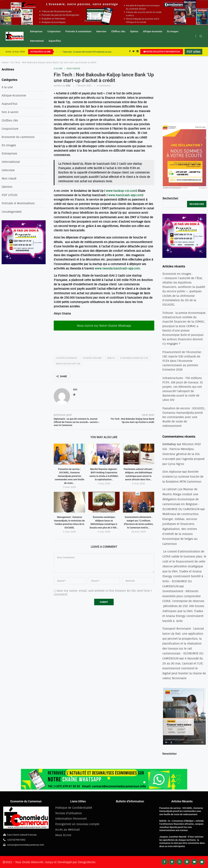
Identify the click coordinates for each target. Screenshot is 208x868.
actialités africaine (92, 358)
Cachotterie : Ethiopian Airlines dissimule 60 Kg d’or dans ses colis (92, 52)
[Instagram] (179, 862)
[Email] (202, 862)
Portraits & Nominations (18, 203)
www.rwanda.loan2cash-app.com (117, 268)
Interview (101, 31)
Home (5, 62)
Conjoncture (54, 31)
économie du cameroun (18, 137)
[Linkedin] (138, 52)
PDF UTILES (10, 195)
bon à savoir (73, 69)
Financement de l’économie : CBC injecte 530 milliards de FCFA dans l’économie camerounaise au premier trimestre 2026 (182, 361)
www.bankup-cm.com (121, 191)
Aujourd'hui (9, 104)
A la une (58, 69)
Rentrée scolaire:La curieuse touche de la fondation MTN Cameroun (183, 477)
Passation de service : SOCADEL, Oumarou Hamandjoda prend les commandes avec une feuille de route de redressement (184, 417)
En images (173, 31)
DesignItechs (87, 862)
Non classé (9, 178)
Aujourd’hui (55, 41)
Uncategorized (12, 212)
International (37, 41)
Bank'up (111, 358)
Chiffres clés (118, 31)
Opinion (134, 31)
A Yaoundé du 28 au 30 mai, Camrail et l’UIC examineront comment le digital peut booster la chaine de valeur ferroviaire (184, 668)
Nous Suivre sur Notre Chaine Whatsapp (104, 326)
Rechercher (170, 198)
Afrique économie (153, 31)
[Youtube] (194, 862)
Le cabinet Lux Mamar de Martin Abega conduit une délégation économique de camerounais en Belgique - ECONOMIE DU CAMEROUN (181, 499)
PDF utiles (193, 52)
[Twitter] (134, 52)
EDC (68, 86)
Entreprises (36, 31)
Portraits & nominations (78, 31)
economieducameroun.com (134, 358)
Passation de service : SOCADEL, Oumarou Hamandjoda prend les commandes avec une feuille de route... (69, 476)
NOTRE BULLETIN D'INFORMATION (162, 52)
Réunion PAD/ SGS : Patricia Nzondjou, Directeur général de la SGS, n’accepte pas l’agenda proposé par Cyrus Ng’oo (183, 454)
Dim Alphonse (172, 472)
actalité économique (66, 358)
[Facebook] (130, 52)
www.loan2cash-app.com (125, 195)
